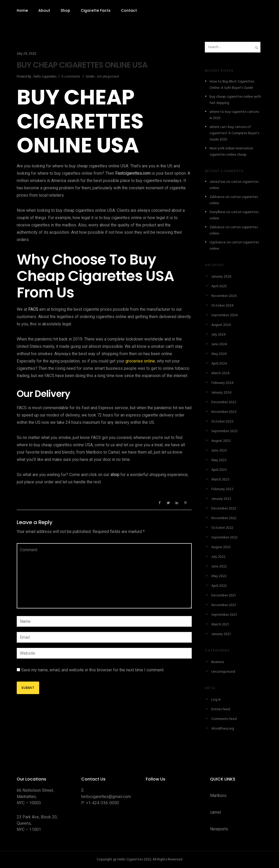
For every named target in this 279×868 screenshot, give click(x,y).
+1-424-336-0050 (102, 803)
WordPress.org (223, 729)
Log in (216, 700)
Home (22, 10)
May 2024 (219, 354)
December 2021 (223, 596)
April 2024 (219, 364)
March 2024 (220, 373)
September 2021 (224, 615)
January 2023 (221, 499)
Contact (129, 10)
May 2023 (219, 460)
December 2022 (224, 509)
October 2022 (222, 528)
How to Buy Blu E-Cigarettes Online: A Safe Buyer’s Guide (232, 85)
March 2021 (220, 624)
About (44, 10)
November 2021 (224, 605)
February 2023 (222, 489)
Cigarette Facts (96, 10)
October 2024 (222, 306)
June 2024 (219, 344)
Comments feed (224, 719)
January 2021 (221, 634)
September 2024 (225, 315)
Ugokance (218, 242)
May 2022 (219, 576)
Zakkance (217, 197)
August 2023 (221, 441)
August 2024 (221, 325)
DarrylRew (217, 212)
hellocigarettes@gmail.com (106, 797)
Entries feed (221, 709)
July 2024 (219, 335)
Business (218, 662)
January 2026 (221, 277)
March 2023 (220, 480)
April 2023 (219, 470)
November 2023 (224, 412)
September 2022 (224, 538)
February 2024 (222, 383)
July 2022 (218, 557)
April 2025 (219, 286)
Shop (65, 10)
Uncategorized (107, 77)
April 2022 (219, 586)
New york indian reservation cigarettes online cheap (231, 152)
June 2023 (219, 451)
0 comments (71, 77)
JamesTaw (217, 182)
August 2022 (221, 547)
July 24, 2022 (27, 54)
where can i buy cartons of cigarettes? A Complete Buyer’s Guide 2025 (234, 133)
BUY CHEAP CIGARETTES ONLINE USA (82, 65)
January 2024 (221, 393)
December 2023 (224, 402)
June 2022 (219, 567)
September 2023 (224, 431)
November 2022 (224, 518)
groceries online (140, 361)
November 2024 (224, 296)
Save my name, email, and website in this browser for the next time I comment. (93, 670)
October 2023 (222, 422)
